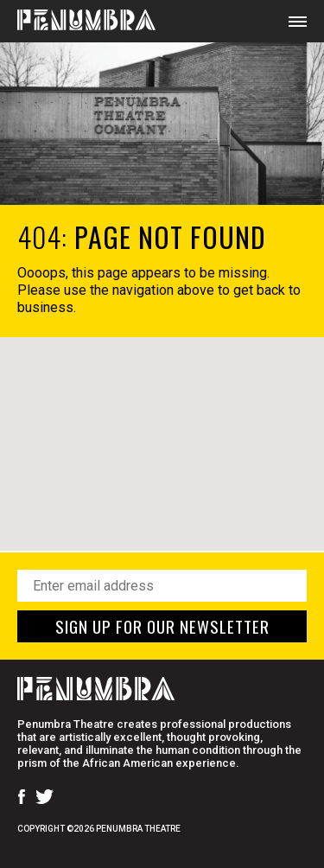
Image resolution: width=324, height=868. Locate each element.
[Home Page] (78, 21)
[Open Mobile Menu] (298, 21)
